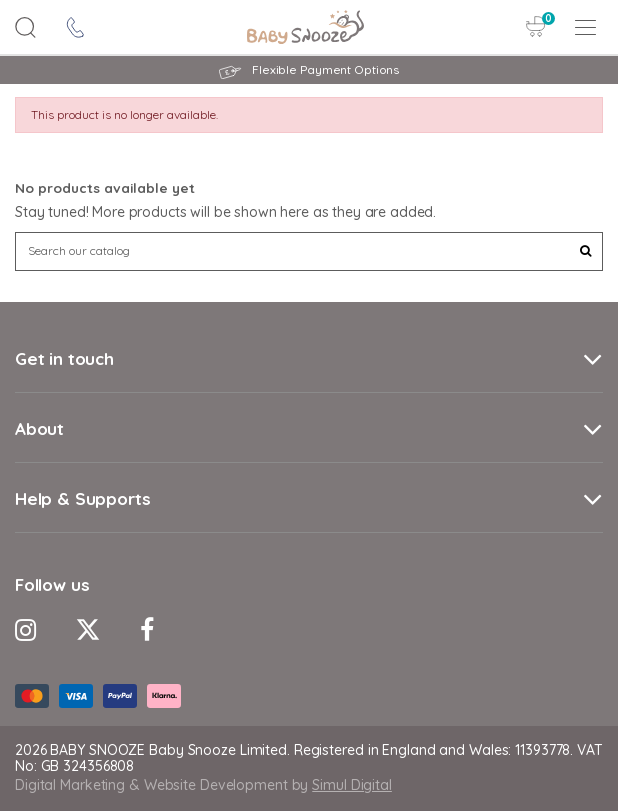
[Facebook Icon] (147, 629)
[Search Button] (26, 27)
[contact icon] (76, 27)
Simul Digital (352, 785)
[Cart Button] (536, 26)
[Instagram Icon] (25, 629)
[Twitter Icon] (88, 629)
